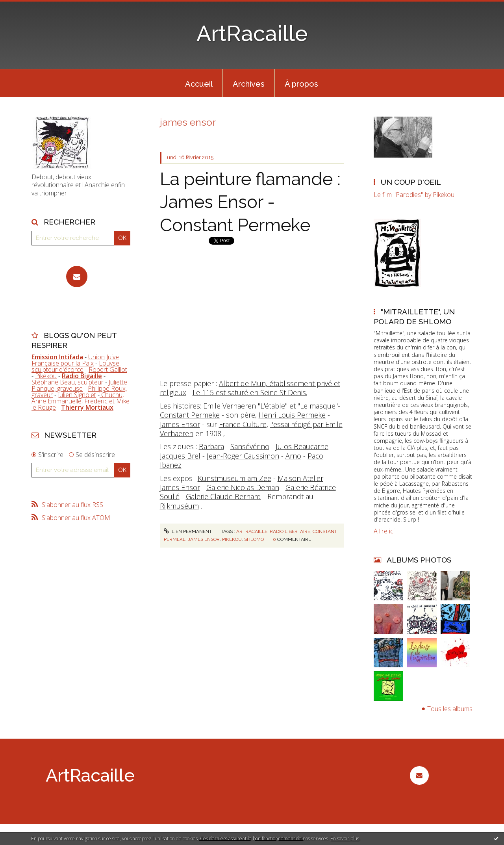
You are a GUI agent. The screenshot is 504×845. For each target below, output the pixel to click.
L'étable (273, 406)
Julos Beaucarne (302, 446)
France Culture (243, 424)
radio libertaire (290, 531)
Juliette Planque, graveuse (79, 385)
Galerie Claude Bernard (223, 496)
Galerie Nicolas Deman (243, 487)
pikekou (232, 539)
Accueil (199, 84)
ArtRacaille (252, 33)
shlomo (254, 539)
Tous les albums (450, 709)
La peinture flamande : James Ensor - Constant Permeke (250, 202)
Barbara (211, 446)
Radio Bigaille (82, 376)
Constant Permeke (190, 415)
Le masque (318, 406)
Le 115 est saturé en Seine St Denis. (250, 392)
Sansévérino (250, 446)
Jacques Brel (180, 456)
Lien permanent (188, 531)
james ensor (204, 539)
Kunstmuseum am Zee (234, 478)
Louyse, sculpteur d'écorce (76, 366)
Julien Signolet (77, 395)
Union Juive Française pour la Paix (75, 360)
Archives (249, 84)
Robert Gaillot (108, 370)
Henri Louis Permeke (292, 415)
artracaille (252, 531)
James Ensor (180, 424)
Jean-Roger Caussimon (243, 456)
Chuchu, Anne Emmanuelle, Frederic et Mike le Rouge (81, 401)
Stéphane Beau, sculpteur (68, 382)
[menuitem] (199, 83)
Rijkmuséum (179, 506)
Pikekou (46, 376)
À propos (301, 84)
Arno (293, 456)
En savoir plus (345, 838)
